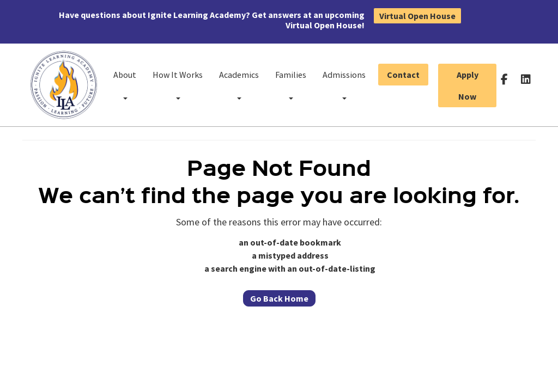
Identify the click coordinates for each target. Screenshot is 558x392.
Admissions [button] (344, 84)
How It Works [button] (178, 84)
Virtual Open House (417, 16)
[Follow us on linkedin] (526, 79)
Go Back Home (279, 298)
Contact (403, 75)
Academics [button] (239, 84)
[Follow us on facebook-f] (504, 79)
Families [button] (291, 84)
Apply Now (468, 85)
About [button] (125, 84)
